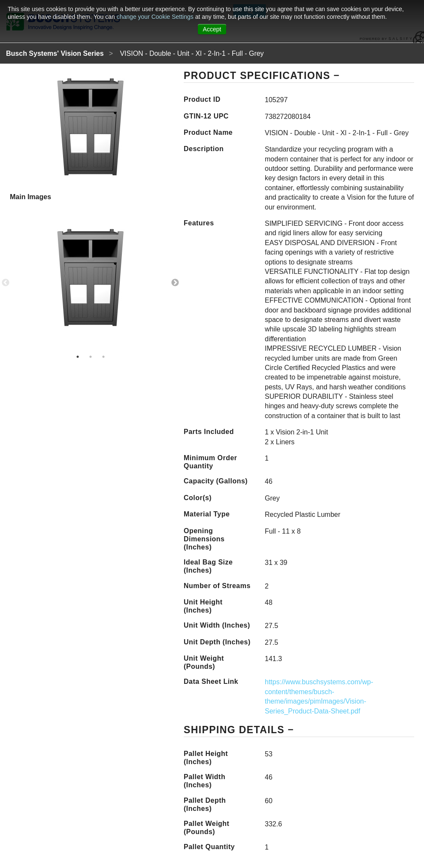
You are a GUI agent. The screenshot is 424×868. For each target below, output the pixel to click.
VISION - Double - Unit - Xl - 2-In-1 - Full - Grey (192, 53)
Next (175, 283)
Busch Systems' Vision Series (55, 53)
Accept (212, 29)
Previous (6, 283)
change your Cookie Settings (156, 17)
